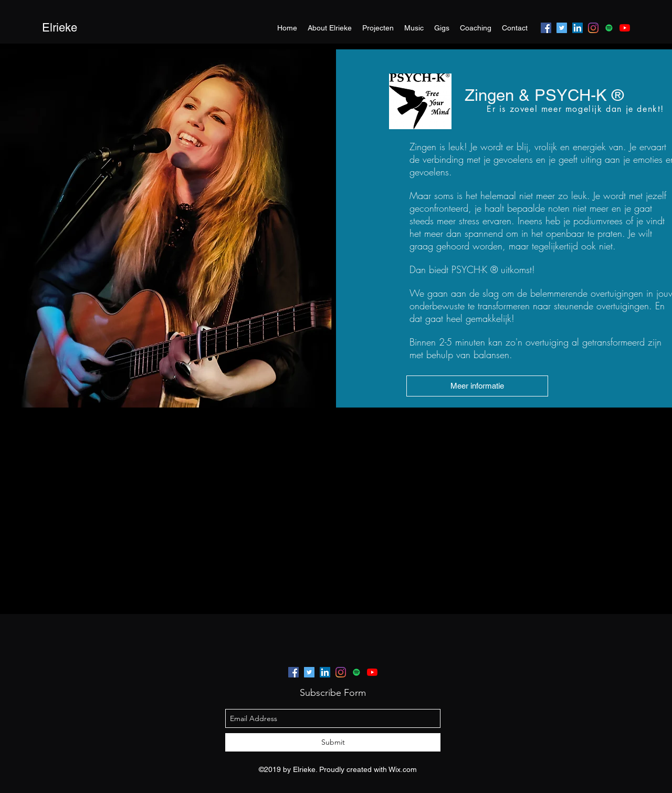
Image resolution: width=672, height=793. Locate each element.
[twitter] (562, 28)
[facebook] (546, 28)
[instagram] (593, 28)
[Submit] (333, 742)
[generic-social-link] (609, 28)
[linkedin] (577, 28)
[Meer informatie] (477, 386)
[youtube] (625, 28)
